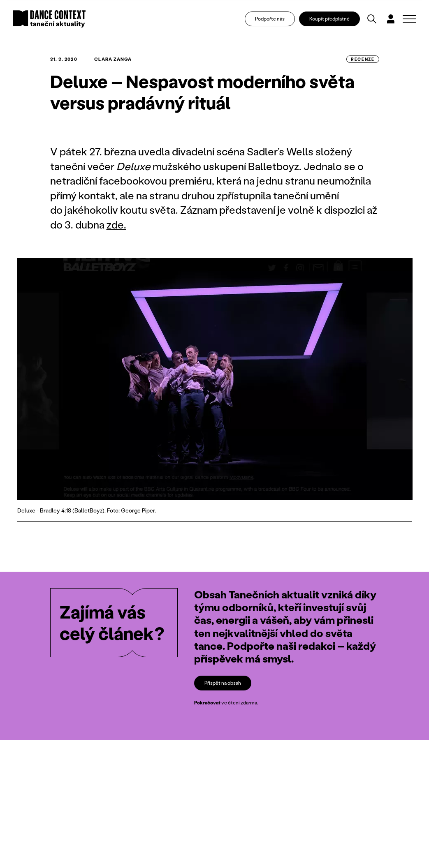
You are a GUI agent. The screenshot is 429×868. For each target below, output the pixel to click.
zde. (116, 225)
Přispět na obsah (223, 683)
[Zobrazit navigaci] (409, 19)
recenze (363, 59)
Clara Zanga (113, 59)
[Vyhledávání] (372, 19)
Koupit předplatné (329, 19)
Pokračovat (207, 703)
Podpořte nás (270, 19)
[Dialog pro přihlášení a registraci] (391, 19)
